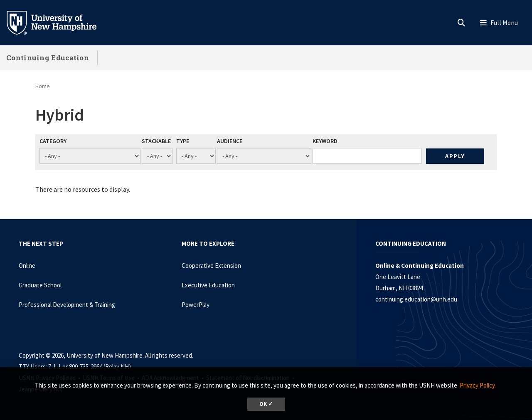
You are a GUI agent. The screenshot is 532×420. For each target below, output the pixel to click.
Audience (230, 141)
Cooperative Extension (211, 266)
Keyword (325, 141)
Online (27, 266)
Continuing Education (48, 58)
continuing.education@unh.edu (416, 299)
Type (183, 141)
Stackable (156, 141)
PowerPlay (196, 305)
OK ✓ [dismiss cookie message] (266, 404)
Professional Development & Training (67, 305)
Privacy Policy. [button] (478, 385)
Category (53, 141)
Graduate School (40, 285)
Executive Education (208, 285)
